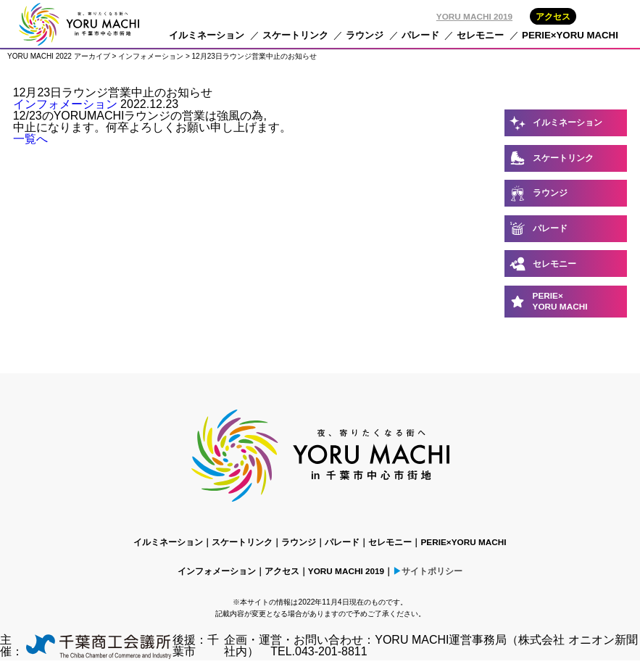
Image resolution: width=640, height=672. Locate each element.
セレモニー (480, 35)
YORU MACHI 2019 (474, 16)
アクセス (553, 16)
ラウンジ (365, 35)
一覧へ (30, 139)
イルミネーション (207, 35)
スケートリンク (295, 35)
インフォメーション (65, 104)
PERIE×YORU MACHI (570, 35)
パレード (420, 35)
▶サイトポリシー (428, 571)
